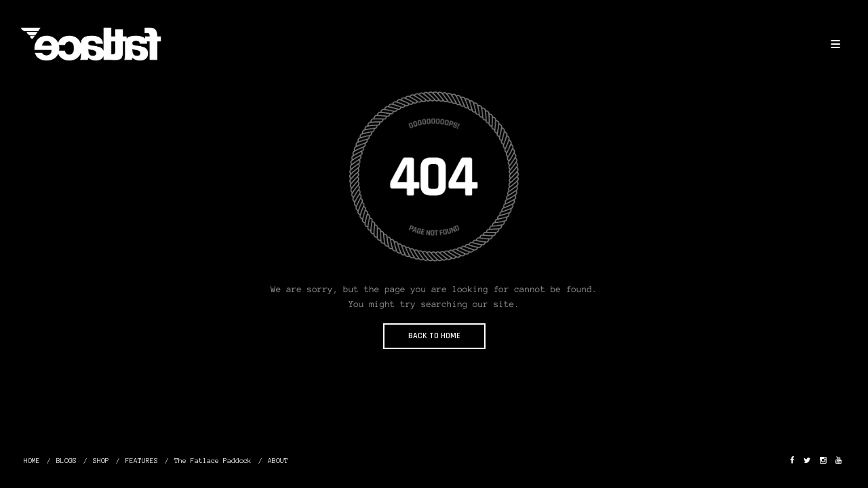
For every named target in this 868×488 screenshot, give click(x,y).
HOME (32, 461)
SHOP (101, 461)
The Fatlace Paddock (213, 461)
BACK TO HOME (434, 336)
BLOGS (66, 461)
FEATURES (142, 461)
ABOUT (278, 461)
